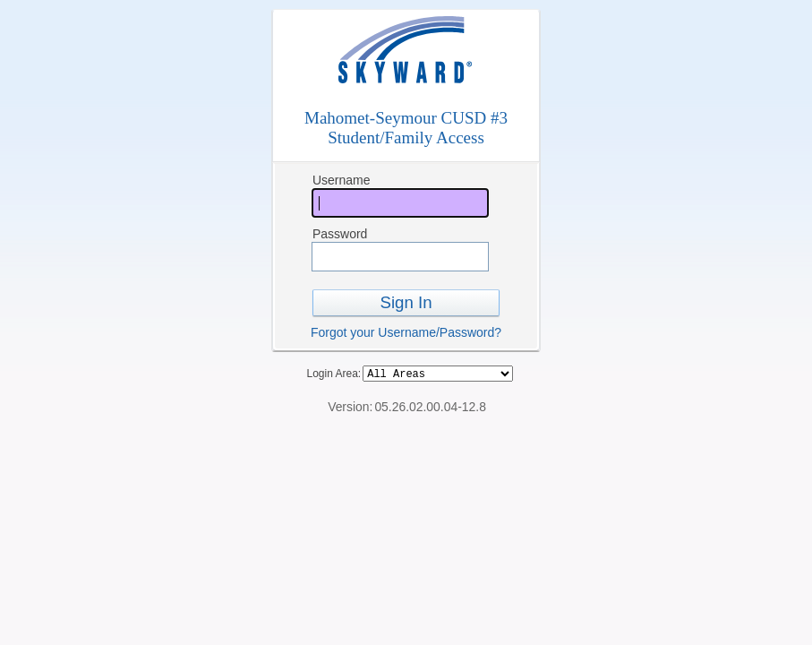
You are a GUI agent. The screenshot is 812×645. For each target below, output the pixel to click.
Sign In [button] (406, 302)
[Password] (400, 257)
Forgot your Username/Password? (406, 332)
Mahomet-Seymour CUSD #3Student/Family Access (406, 128)
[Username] (400, 203)
